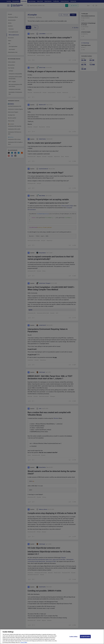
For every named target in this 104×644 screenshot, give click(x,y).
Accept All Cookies (85, 637)
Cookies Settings (73, 637)
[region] (52, 637)
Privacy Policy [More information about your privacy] (24, 642)
